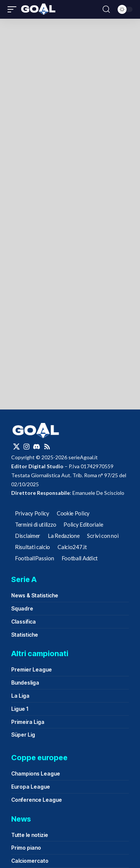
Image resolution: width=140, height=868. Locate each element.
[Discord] (37, 447)
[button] (14, 9)
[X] (16, 447)
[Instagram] (27, 447)
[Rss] (47, 447)
